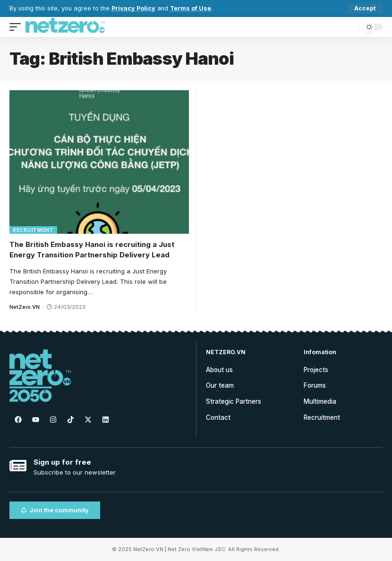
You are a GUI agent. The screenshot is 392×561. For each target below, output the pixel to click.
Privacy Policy (133, 8)
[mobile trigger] (17, 27)
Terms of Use (191, 8)
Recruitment (33, 230)
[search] (349, 27)
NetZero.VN (25, 307)
